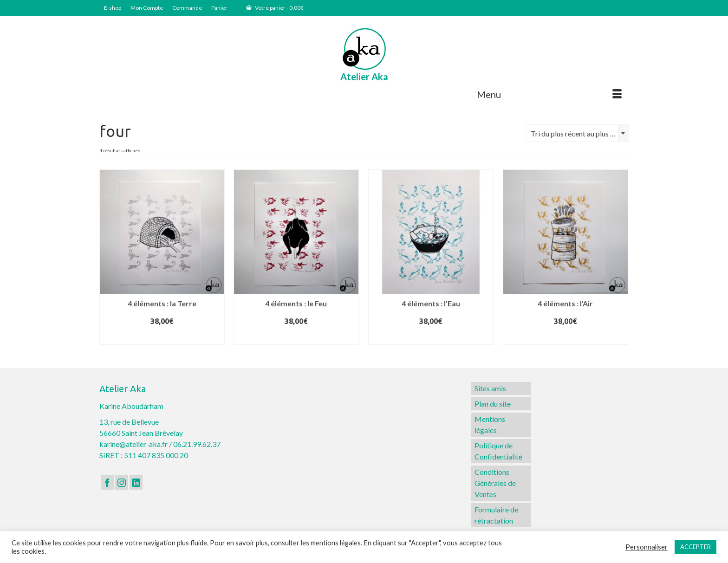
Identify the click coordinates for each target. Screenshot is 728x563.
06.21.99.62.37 (197, 444)
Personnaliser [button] (647, 547)
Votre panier (275, 8)
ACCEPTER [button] (695, 547)
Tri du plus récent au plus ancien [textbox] (579, 133)
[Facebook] (107, 482)
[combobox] (578, 133)
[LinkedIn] (136, 482)
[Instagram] (122, 482)
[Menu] (549, 94)
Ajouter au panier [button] (162, 337)
